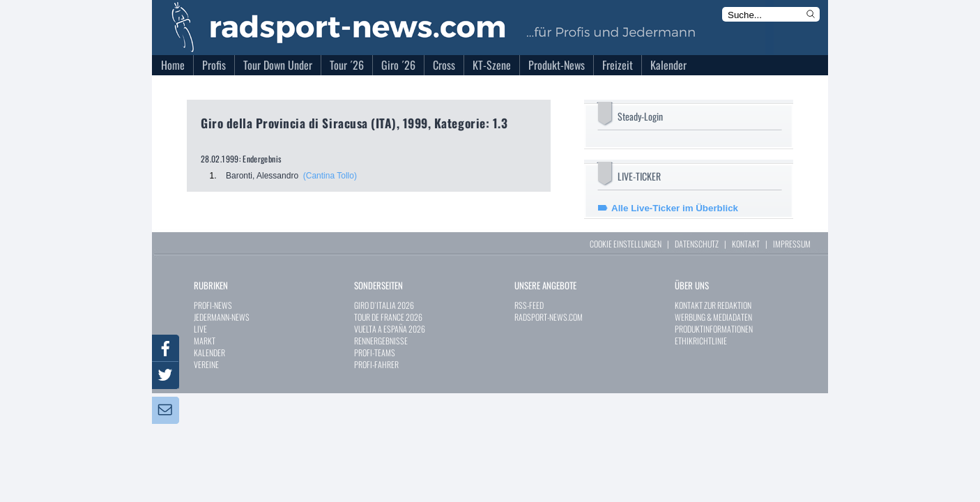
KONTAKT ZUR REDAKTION (713, 305)
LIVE (200, 329)
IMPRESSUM (792, 244)
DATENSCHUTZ (697, 244)
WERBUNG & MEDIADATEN (713, 317)
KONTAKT (746, 244)
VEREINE (206, 364)
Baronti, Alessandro (262, 176)
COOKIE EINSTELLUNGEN (626, 244)
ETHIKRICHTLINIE (701, 341)
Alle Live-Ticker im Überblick (675, 208)
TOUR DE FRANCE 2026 (388, 317)
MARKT (205, 341)
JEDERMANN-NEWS (222, 317)
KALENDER (209, 352)
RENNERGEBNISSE (381, 341)
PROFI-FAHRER (376, 364)
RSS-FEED (529, 305)
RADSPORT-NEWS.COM (549, 317)
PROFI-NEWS (213, 305)
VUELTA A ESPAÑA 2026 (390, 329)
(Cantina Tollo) (330, 176)
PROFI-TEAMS (375, 352)
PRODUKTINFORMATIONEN (714, 329)
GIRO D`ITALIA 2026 (384, 305)
